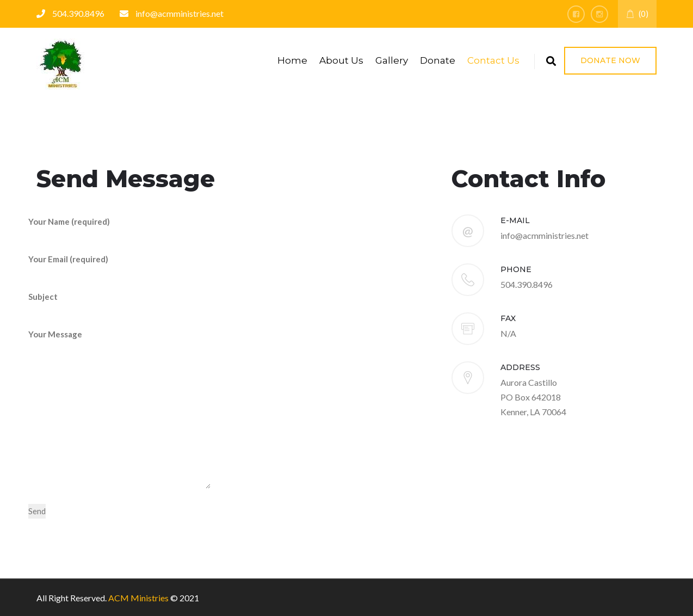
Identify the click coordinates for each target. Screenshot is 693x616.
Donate (438, 60)
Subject (118, 304)
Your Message (119, 410)
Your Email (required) (118, 266)
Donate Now (610, 60)
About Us (341, 60)
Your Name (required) (118, 229)
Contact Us (493, 60)
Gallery (392, 60)
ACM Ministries (138, 598)
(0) (637, 14)
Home (292, 60)
